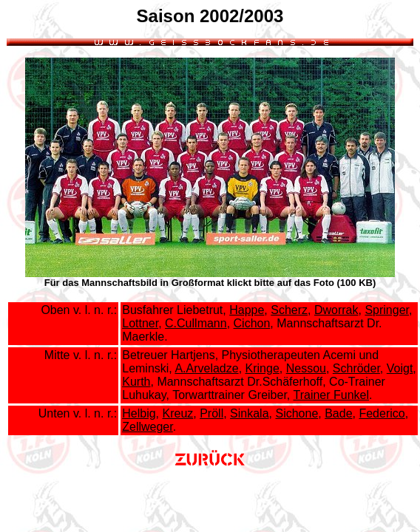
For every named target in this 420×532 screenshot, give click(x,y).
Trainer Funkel (331, 395)
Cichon (252, 323)
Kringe (262, 368)
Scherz (289, 310)
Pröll (211, 413)
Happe (247, 310)
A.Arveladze (206, 368)
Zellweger (147, 427)
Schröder (356, 368)
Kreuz (177, 413)
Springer (387, 310)
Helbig (139, 413)
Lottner (140, 323)
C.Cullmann (196, 323)
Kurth (136, 382)
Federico (382, 413)
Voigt (400, 368)
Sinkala (249, 413)
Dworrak (336, 310)
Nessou (306, 368)
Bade (338, 413)
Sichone (297, 413)
